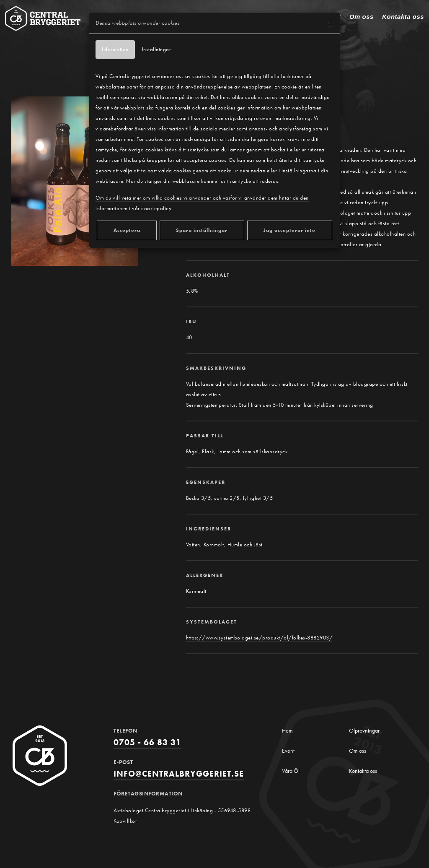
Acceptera (127, 230)
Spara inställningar (202, 230)
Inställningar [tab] (157, 50)
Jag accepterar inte (289, 230)
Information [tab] (115, 50)
